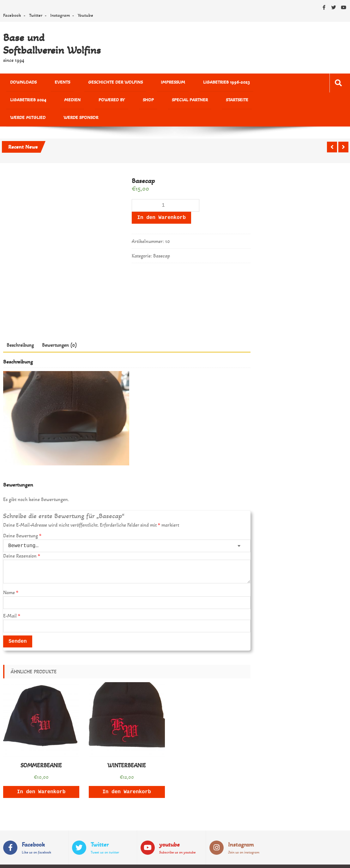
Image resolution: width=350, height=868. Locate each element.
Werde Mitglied (156, 102)
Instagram (60, 15)
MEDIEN (269, 83)
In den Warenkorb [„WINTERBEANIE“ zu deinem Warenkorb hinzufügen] (127, 777)
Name (11, 578)
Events (49, 83)
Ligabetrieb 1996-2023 (184, 83)
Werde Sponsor (199, 102)
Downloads (19, 83)
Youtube (85, 15)
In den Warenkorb (161, 203)
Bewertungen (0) (59, 330)
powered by (19, 102)
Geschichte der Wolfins (92, 83)
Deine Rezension (22, 541)
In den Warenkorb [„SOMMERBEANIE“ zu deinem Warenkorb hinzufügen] (41, 777)
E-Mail (12, 601)
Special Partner (79, 102)
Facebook (12, 15)
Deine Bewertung (22, 521)
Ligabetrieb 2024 (234, 83)
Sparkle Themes (329, 859)
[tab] (20, 330)
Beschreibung (20, 330)
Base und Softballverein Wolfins (52, 44)
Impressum (140, 83)
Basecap (162, 241)
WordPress (144, 859)
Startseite (118, 102)
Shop (47, 102)
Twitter (36, 15)
